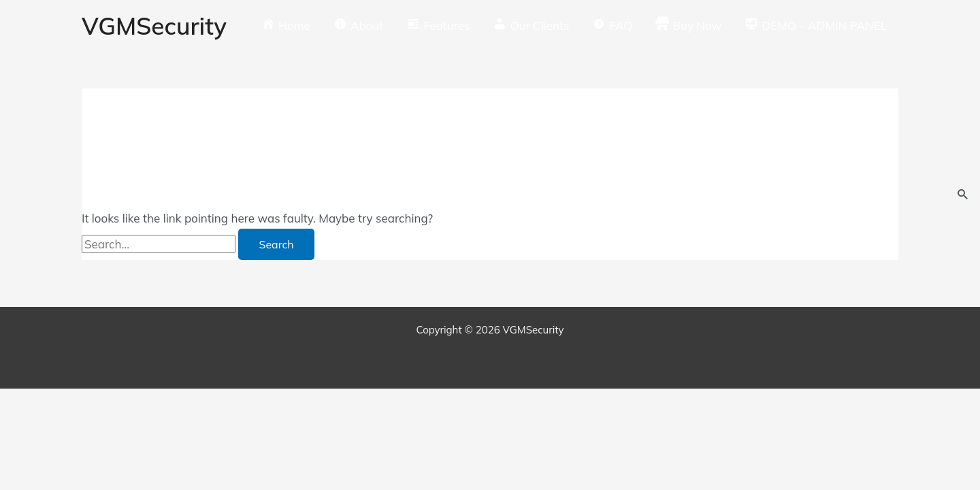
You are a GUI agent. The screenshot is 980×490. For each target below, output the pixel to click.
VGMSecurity (154, 26)
